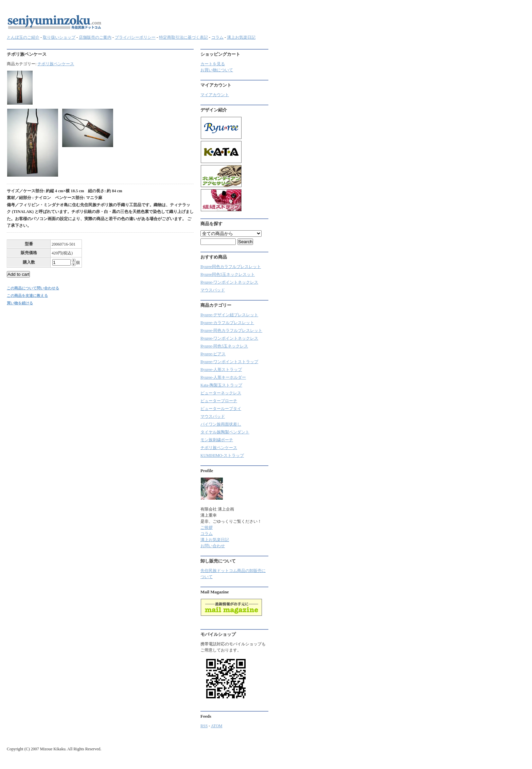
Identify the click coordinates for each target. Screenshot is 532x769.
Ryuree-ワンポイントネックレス (229, 282)
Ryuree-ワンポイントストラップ (229, 362)
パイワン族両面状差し (221, 424)
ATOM (217, 726)
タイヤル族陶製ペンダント (225, 432)
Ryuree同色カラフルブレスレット (231, 267)
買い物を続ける (20, 303)
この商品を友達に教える (27, 296)
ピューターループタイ (221, 409)
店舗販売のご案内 (95, 37)
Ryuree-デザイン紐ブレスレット (229, 315)
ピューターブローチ (219, 401)
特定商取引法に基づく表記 (183, 37)
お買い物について (217, 70)
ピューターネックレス (221, 393)
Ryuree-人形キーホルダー (223, 377)
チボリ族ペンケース (56, 64)
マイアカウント (215, 95)
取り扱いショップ (59, 37)
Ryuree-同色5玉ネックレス (224, 346)
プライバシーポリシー (135, 37)
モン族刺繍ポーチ (217, 440)
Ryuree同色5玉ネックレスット (228, 274)
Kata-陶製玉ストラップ (221, 385)
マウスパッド (213, 290)
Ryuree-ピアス (213, 354)
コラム (217, 37)
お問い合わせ (213, 546)
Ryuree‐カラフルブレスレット (227, 323)
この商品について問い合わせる (33, 288)
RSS (204, 726)
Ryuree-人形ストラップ (221, 370)
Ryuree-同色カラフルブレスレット (231, 330)
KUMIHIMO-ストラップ (222, 455)
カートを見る (213, 64)
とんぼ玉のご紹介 (23, 37)
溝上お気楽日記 (241, 37)
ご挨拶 (207, 527)
